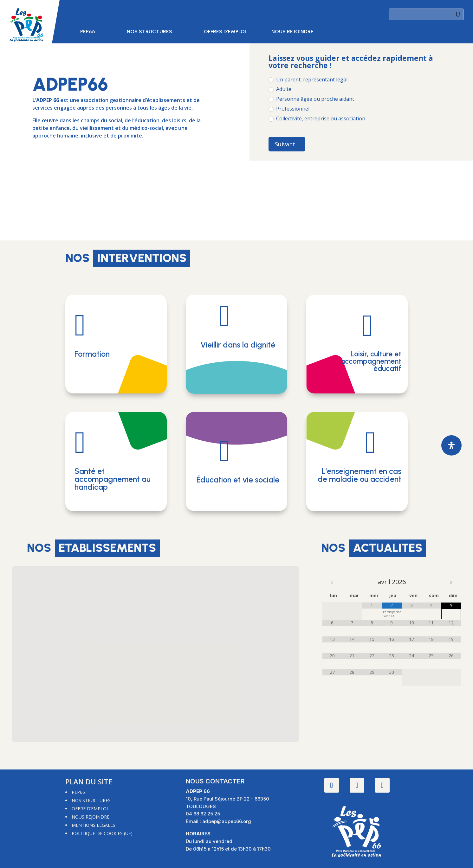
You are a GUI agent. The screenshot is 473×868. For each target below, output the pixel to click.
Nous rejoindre (292, 32)
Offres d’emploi (225, 32)
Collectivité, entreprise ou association (317, 119)
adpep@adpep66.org (227, 821)
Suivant (285, 144)
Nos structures (149, 32)
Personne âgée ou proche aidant (311, 99)
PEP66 (88, 32)
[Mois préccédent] (332, 582)
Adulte (280, 89)
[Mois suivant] (451, 582)
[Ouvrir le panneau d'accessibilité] (451, 445)
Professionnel (289, 109)
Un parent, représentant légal (308, 80)
